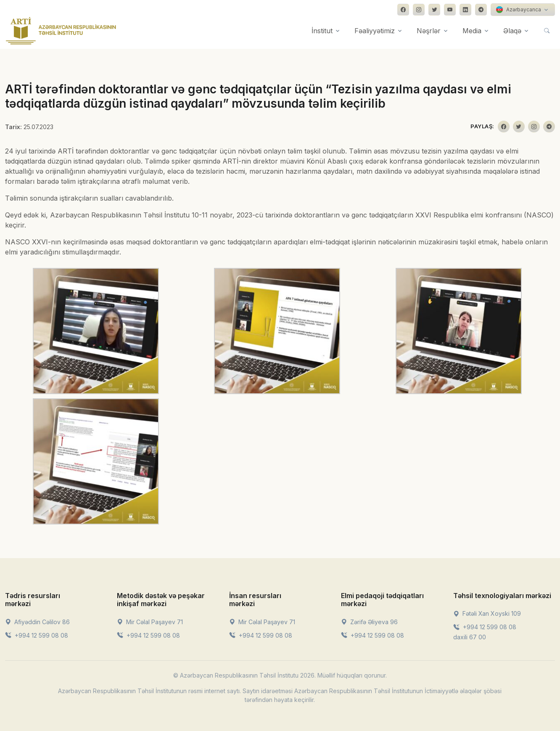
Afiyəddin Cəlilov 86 (37, 622)
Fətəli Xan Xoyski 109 (487, 613)
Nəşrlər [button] (429, 31)
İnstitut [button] (322, 31)
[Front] (61, 31)
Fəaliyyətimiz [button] (375, 31)
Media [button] (472, 31)
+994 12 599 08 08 (37, 635)
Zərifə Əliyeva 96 (369, 622)
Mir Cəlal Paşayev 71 (150, 622)
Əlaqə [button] (512, 31)
